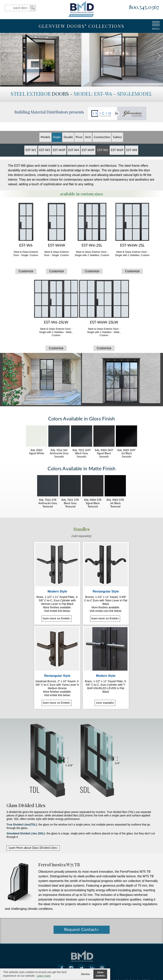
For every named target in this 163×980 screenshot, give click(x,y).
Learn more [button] (44, 976)
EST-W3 (45, 150)
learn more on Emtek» (57, 603)
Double (68, 137)
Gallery (117, 137)
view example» (105, 672)
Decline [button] (86, 974)
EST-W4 (74, 150)
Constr (102, 137)
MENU (156, 29)
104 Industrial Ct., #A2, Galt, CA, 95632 (125, 945)
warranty (71, 963)
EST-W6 (103, 150)
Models (45, 137)
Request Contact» (81, 894)
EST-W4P (88, 150)
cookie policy (89, 963)
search (20, 8)
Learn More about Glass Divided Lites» (33, 817)
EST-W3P (59, 150)
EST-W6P (117, 150)
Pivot (79, 137)
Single (57, 137)
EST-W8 (132, 150)
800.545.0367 (144, 7)
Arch (88, 137)
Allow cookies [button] (100, 974)
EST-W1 (31, 150)
